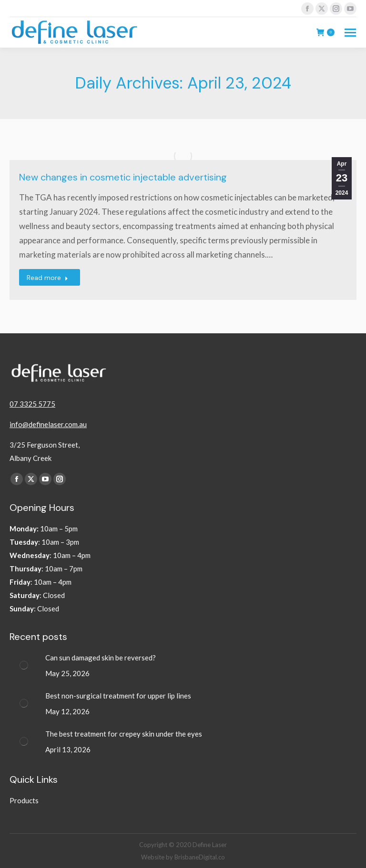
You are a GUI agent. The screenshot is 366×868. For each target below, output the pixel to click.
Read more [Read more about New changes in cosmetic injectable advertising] (47, 278)
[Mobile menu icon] (350, 33)
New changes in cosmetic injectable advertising (123, 177)
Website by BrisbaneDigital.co (183, 857)
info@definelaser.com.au (48, 424)
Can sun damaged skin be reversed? (101, 658)
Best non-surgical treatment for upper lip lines (118, 696)
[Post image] (24, 665)
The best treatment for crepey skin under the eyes (124, 734)
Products (24, 800)
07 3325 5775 (32, 404)
